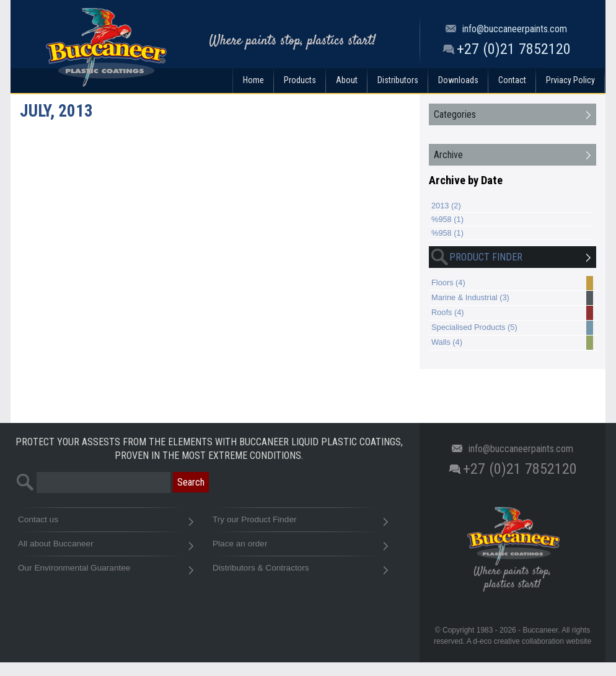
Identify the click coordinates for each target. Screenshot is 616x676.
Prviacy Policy (570, 80)
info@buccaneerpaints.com (515, 29)
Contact (512, 80)
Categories (455, 114)
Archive (448, 155)
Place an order (300, 547)
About (347, 80)
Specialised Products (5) (512, 328)
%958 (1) (447, 219)
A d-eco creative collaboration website (529, 641)
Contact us (105, 523)
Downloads (458, 80)
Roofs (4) (512, 313)
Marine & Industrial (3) (512, 298)
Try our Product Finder (300, 523)
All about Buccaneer (105, 547)
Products (300, 80)
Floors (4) (512, 283)
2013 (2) (446, 206)
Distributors (398, 80)
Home (253, 80)
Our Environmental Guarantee (105, 571)
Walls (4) (512, 343)
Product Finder (476, 258)
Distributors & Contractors (300, 571)
